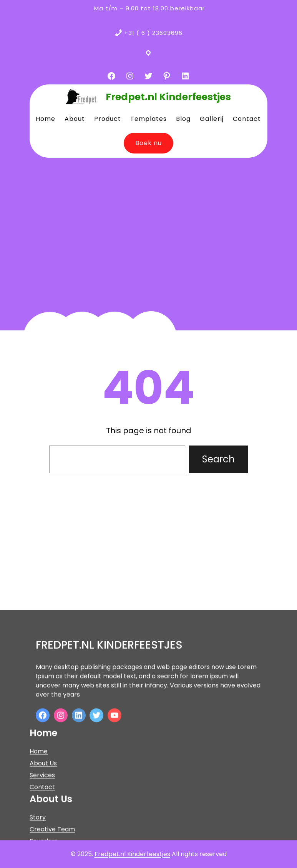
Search (218, 459)
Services (42, 821)
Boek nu (148, 143)
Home (39, 798)
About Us (43, 809)
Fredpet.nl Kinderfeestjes (168, 97)
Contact (42, 833)
